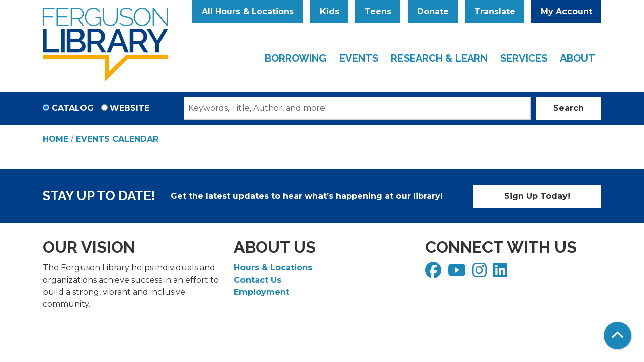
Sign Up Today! (537, 196)
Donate (433, 11)
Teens (378, 11)
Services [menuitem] (524, 58)
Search (569, 108)
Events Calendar (117, 139)
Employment (262, 292)
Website (130, 108)
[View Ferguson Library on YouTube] (458, 273)
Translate (495, 11)
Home (56, 139)
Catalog (73, 108)
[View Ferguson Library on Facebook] (434, 273)
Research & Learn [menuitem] (439, 58)
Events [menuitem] (359, 58)
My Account (567, 11)
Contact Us (258, 280)
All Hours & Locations (248, 11)
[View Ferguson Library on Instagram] (481, 273)
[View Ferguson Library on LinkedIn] (501, 273)
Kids (330, 11)
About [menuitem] (578, 58)
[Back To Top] (618, 336)
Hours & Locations (273, 268)
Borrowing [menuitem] (296, 58)
